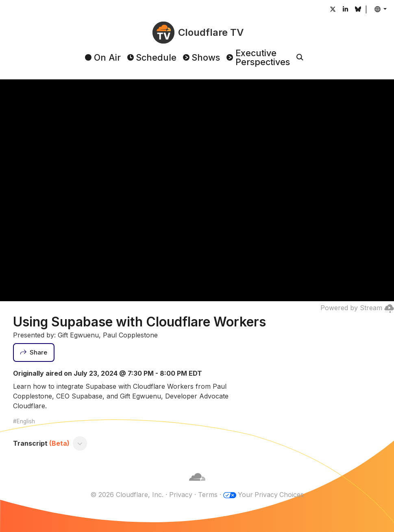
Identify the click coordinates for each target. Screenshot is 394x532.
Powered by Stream (357, 308)
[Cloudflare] (197, 485)
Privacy (180, 495)
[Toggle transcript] (80, 443)
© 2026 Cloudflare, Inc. (126, 495)
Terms (207, 495)
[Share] (34, 352)
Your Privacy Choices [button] (271, 495)
